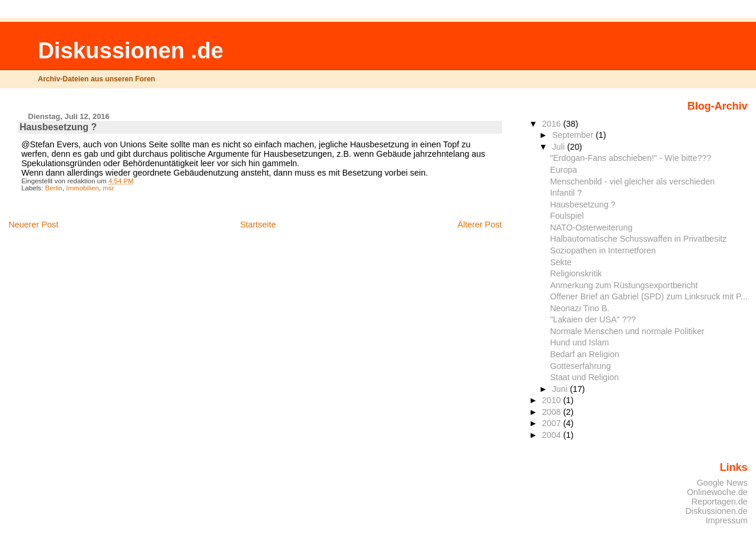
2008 (553, 412)
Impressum (727, 520)
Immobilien (82, 188)
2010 (553, 400)
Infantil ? (566, 193)
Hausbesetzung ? (582, 205)
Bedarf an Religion (585, 354)
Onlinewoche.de (717, 492)
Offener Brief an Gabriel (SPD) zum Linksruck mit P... (648, 296)
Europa (563, 170)
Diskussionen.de (716, 511)
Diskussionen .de (131, 50)
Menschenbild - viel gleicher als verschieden (632, 182)
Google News (722, 483)
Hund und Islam (579, 342)
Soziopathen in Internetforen (603, 250)
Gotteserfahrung (580, 366)
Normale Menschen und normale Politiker (627, 331)
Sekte (561, 262)
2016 (553, 124)
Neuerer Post (33, 225)
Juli (559, 147)
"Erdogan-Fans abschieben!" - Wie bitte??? (630, 158)
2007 (553, 423)
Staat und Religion (584, 377)
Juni (561, 389)
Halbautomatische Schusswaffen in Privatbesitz (638, 239)
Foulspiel (567, 216)
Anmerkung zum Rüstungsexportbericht (624, 285)
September (574, 135)
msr (108, 188)
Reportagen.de (720, 502)
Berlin (53, 188)
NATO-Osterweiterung (591, 227)
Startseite (258, 225)
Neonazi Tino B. (580, 308)
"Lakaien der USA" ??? (593, 319)
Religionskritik (576, 273)
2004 (553, 435)
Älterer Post (479, 225)
